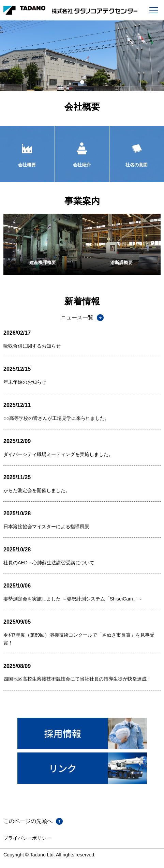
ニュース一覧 (77, 317)
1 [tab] (82, 82)
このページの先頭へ (28, 821)
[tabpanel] (82, 56)
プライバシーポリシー (27, 838)
